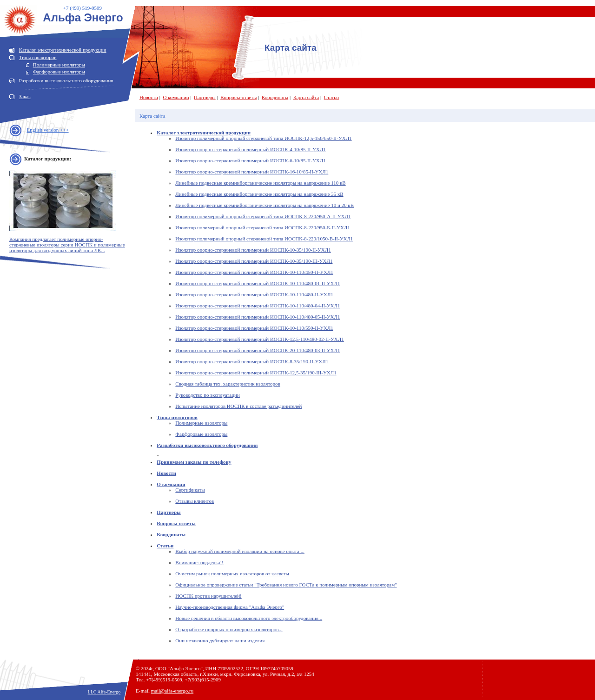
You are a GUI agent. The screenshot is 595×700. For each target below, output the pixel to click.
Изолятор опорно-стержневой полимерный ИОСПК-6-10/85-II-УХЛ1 (250, 160)
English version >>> (48, 130)
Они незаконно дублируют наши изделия (220, 640)
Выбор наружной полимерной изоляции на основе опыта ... (240, 551)
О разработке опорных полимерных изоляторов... (229, 629)
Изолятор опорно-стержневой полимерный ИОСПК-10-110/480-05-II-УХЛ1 (258, 317)
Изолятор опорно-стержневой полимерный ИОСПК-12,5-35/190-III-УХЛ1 (256, 373)
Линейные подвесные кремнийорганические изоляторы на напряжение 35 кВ (259, 194)
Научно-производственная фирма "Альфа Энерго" (230, 607)
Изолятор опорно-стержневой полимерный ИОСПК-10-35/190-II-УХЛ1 (253, 250)
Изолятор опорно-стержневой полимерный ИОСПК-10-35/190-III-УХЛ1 (254, 261)
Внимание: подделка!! (199, 562)
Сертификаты (190, 490)
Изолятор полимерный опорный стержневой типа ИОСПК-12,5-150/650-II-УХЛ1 (263, 138)
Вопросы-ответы (238, 97)
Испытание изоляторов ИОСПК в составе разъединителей (238, 406)
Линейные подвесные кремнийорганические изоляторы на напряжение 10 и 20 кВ (264, 205)
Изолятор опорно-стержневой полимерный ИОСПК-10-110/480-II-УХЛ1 (254, 294)
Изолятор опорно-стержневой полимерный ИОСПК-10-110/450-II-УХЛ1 (254, 272)
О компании (176, 97)
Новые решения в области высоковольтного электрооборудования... (249, 618)
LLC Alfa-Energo (104, 692)
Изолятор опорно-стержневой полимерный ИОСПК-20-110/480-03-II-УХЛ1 (258, 350)
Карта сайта (306, 97)
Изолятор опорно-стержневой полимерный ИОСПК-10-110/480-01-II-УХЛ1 (258, 283)
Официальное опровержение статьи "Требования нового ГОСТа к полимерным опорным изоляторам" (286, 585)
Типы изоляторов (38, 57)
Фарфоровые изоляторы (59, 72)
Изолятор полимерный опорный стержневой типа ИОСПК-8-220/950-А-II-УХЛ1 (263, 216)
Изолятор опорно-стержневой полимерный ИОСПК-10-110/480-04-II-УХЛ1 (258, 306)
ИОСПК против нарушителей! (208, 596)
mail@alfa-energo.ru (172, 691)
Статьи (331, 97)
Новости (149, 97)
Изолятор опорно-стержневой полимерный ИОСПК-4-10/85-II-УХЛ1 (250, 149)
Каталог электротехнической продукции (63, 50)
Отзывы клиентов (195, 501)
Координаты (275, 97)
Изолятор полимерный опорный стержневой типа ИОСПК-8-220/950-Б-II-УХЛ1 (262, 227)
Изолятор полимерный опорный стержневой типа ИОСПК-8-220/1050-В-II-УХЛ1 (264, 239)
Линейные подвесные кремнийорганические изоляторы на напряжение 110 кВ (260, 183)
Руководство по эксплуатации (207, 395)
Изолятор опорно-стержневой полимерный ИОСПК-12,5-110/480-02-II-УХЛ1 (259, 339)
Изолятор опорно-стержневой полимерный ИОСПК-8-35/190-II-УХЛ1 (252, 361)
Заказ (25, 96)
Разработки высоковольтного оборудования (66, 80)
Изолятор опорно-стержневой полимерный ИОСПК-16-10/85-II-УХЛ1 (252, 172)
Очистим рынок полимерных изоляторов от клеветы (232, 573)
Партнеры (205, 97)
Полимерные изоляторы (59, 65)
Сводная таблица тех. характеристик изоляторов (228, 384)
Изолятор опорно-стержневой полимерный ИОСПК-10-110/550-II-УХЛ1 (254, 328)
